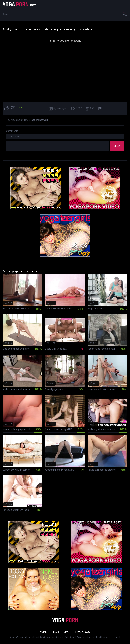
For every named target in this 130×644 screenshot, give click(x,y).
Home (43, 632)
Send (117, 146)
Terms (55, 632)
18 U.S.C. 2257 (83, 632)
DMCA (67, 632)
